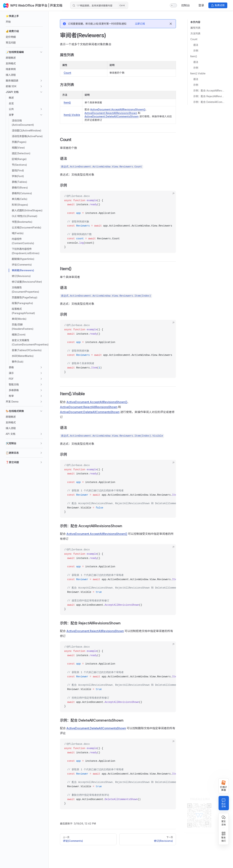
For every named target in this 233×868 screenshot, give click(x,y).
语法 (196, 45)
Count (194, 39)
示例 (196, 51)
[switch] (173, 5)
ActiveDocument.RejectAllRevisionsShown (111, 113)
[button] (24, 16)
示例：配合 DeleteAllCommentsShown (209, 102)
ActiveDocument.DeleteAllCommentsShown (112, 116)
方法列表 (195, 33)
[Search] (99, 5)
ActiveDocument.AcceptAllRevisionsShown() (118, 109)
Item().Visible (198, 73)
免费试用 (218, 5)
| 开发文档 (57, 5)
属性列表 (195, 28)
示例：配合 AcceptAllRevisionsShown (209, 91)
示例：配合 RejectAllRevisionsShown (209, 96)
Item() (194, 56)
